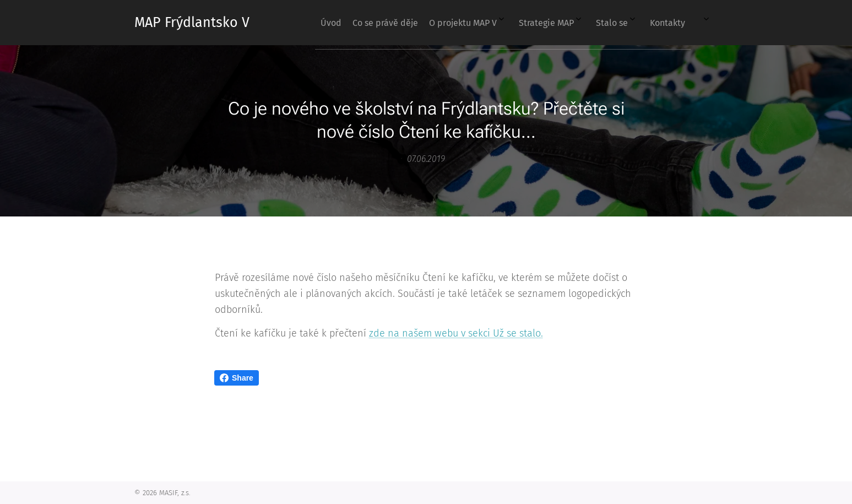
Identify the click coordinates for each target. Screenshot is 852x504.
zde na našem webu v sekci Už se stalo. (455, 333)
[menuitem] (566, 23)
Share (237, 378)
